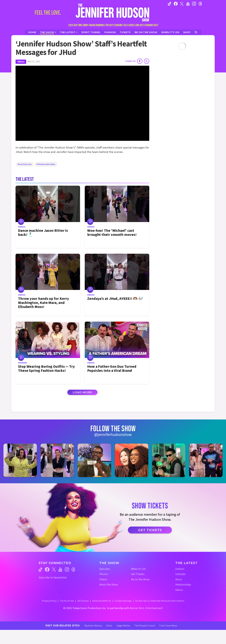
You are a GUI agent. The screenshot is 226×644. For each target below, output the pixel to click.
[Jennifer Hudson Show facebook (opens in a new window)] (176, 4)
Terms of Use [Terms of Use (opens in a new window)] (67, 601)
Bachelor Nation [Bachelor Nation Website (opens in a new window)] (93, 626)
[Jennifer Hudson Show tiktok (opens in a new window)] (170, 4)
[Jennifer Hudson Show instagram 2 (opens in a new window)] (57, 460)
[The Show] (48, 32)
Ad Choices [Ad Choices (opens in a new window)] (83, 601)
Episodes (105, 569)
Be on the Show (140, 579)
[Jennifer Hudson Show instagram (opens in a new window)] (194, 4)
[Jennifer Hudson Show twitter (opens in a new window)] (182, 4)
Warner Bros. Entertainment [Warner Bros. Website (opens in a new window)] (146, 608)
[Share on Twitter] (147, 61)
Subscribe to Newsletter (53, 578)
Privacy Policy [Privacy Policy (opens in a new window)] (49, 601)
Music (179, 579)
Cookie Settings (123, 601)
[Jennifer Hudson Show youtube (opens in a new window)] (188, 4)
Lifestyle (180, 574)
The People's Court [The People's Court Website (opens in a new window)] (145, 626)
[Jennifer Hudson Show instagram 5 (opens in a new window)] (169, 460)
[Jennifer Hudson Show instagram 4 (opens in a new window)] (132, 460)
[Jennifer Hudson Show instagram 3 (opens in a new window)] (94, 460)
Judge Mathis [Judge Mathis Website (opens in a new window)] (123, 626)
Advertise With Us (102, 601)
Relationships (183, 585)
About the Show (109, 585)
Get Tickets (150, 530)
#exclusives (25, 164)
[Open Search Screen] (196, 32)
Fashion (180, 569)
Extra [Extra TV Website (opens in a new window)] (109, 626)
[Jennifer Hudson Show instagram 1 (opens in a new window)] (20, 460)
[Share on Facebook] (140, 61)
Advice (179, 590)
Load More (82, 392)
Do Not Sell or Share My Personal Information (160, 601)
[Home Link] (113, 12)
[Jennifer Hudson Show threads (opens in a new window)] (73, 569)
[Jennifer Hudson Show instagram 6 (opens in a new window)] (206, 460)
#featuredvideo (46, 164)
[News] (69, 32)
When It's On (138, 569)
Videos (21, 62)
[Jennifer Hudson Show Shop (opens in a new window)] (187, 32)
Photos (104, 574)
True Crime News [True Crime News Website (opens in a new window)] (168, 626)
